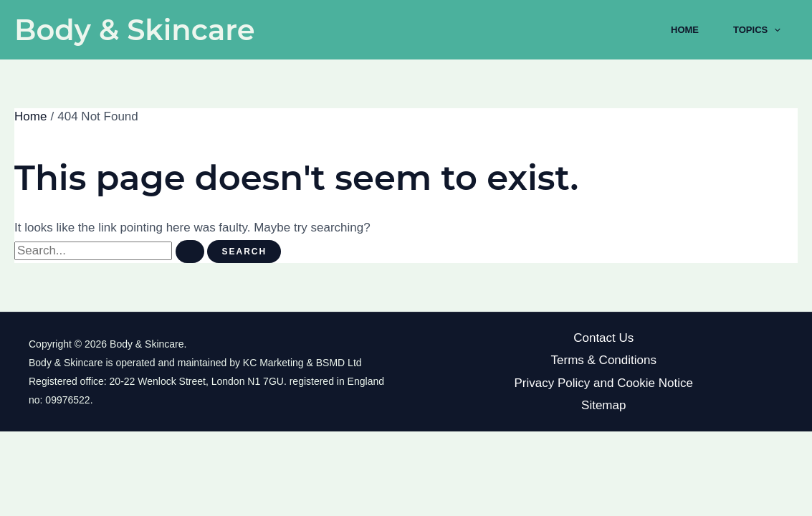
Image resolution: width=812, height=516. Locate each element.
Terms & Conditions (604, 360)
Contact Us (603, 338)
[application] (774, 30)
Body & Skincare (135, 30)
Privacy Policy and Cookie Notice (604, 383)
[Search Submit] (190, 252)
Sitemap (603, 405)
